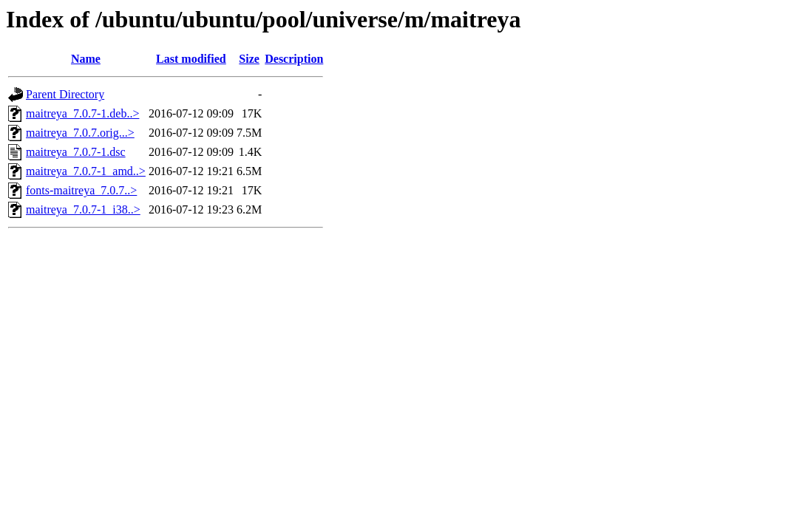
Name (86, 59)
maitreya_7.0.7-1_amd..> (86, 171)
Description (294, 59)
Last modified (191, 59)
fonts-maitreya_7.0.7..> (81, 190)
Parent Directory (65, 94)
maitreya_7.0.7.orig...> (80, 133)
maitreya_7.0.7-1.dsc (76, 152)
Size (249, 59)
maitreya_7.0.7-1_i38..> (83, 209)
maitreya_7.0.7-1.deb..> (82, 113)
